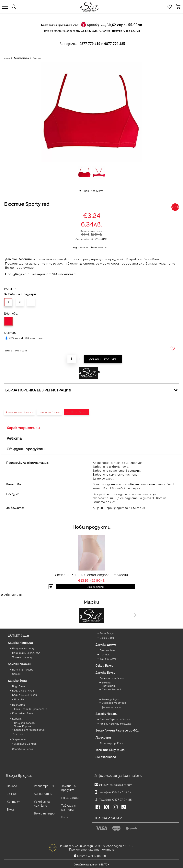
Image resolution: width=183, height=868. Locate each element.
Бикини (106, 682)
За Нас (12, 794)
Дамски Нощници (20, 643)
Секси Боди (107, 638)
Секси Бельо (104, 665)
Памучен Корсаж (25, 723)
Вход (10, 809)
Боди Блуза (107, 633)
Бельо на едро (44, 813)
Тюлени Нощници (23, 657)
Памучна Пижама (23, 669)
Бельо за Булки (111, 699)
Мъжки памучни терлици (115, 724)
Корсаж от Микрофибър (29, 730)
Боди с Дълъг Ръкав (25, 695)
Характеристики (23, 428)
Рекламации (70, 797)
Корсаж (17, 718)
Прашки (19, 699)
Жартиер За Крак (25, 744)
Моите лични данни (92, 856)
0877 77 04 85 (122, 799)
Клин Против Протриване (31, 709)
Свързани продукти (26, 449)
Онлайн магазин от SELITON (92, 864)
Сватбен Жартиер (114, 703)
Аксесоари (103, 737)
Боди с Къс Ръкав (23, 690)
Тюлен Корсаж (23, 726)
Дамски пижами (19, 664)
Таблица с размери (22, 294)
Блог (65, 817)
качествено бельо (19, 412)
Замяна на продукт (69, 788)
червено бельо (77, 412)
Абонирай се (13, 595)
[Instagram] (116, 807)
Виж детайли (95, 587)
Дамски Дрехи (106, 644)
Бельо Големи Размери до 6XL (117, 730)
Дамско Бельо (21, 58)
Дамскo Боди (17, 680)
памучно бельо (49, 412)
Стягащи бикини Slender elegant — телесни (91, 575)
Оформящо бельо (110, 707)
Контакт (14, 801)
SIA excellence (106, 757)
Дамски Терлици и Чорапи (116, 719)
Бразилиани (109, 686)
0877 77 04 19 (122, 792)
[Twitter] (107, 807)
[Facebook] (99, 807)
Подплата (19, 705)
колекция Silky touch (110, 750)
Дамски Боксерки (112, 689)
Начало (6, 58)
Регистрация (44, 786)
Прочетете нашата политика (92, 849)
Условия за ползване (42, 803)
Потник (105, 654)
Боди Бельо (19, 686)
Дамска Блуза (108, 659)
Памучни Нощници (24, 648)
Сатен (16, 674)
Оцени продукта (93, 191)
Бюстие (37, 58)
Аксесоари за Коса (112, 743)
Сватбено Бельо (23, 749)
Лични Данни (43, 794)
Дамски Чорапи (107, 714)
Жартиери (19, 739)
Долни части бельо (112, 678)
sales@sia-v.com (121, 785)
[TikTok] (125, 807)
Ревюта (14, 438)
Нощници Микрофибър (26, 653)
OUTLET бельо (18, 636)
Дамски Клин (108, 650)
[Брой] (72, 359)
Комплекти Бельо (23, 713)
